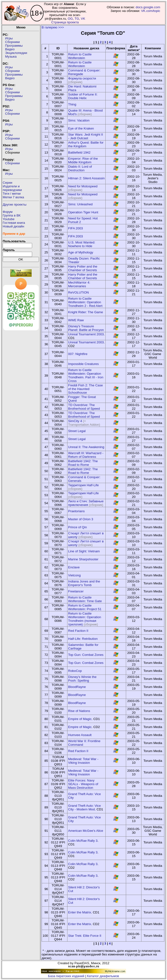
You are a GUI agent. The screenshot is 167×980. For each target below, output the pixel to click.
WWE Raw (76, 320)
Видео (10, 49)
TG (77, 19)
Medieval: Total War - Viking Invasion (83, 761)
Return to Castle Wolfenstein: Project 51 (85, 607)
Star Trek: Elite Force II (85, 936)
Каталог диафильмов (103, 976)
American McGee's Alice (86, 831)
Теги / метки (12, 194)
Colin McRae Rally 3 (83, 841)
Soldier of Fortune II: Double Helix (83, 96)
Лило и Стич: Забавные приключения (86, 503)
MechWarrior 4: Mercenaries (79, 284)
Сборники (12, 42)
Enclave (74, 567)
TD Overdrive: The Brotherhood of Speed (84, 407)
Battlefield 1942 (79, 152)
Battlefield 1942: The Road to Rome (83, 463)
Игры (9, 38)
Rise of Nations (79, 711)
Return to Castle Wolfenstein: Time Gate (85, 599)
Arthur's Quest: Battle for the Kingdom (86, 144)
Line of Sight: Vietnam (84, 551)
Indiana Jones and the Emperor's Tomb (84, 583)
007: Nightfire (78, 354)
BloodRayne (77, 687)
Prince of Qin (78, 527)
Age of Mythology (81, 252)
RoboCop (75, 671)
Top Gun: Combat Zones (86, 655)
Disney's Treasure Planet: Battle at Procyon (86, 328)
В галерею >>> (53, 27)
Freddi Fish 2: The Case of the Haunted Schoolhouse (86, 389)
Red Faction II (78, 631)
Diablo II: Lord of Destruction (80, 168)
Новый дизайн (13, 226)
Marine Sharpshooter (83, 559)
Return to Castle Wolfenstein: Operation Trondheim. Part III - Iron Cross (86, 375)
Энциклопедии (16, 53)
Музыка (11, 56)
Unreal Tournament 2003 (86, 334)
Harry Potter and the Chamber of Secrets (83, 268)
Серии (7, 183)
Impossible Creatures (83, 364)
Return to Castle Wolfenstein (80, 56)
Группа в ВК (12, 215)
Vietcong (74, 575)
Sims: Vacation (79, 120)
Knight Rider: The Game (86, 312)
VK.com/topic (151, 11)
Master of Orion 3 (81, 519)
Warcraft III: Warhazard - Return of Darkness (86, 455)
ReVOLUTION (79, 292)
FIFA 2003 (76, 228)
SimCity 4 (75, 421)
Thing (72, 104)
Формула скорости (82, 78)
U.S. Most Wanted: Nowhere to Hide (82, 244)
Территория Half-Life (83, 485)
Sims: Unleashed (80, 204)
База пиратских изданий (66, 976)
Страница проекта (65, 22)
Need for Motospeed (83, 186)
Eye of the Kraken (81, 128)
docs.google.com (148, 7)
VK (83, 19)
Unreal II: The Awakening (86, 447)
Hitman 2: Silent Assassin (86, 178)
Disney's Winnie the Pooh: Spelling (82, 679)
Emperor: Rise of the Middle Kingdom (83, 160)
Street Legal (77, 431)
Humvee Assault (80, 735)
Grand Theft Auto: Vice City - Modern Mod (84, 807)
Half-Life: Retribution (83, 639)
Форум (8, 212)
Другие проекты (15, 204)
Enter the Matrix (80, 912)
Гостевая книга (14, 223)
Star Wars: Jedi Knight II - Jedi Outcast (86, 136)
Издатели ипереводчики (12, 188)
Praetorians (76, 511)
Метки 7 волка (13, 197)
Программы (14, 46)
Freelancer (76, 591)
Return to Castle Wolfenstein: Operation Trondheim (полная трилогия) (85, 619)
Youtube (9, 219)
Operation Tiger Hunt (83, 212)
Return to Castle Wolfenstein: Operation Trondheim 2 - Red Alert (85, 302)
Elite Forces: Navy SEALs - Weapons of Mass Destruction (83, 784)
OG (70, 19)
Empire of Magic (80, 719)
